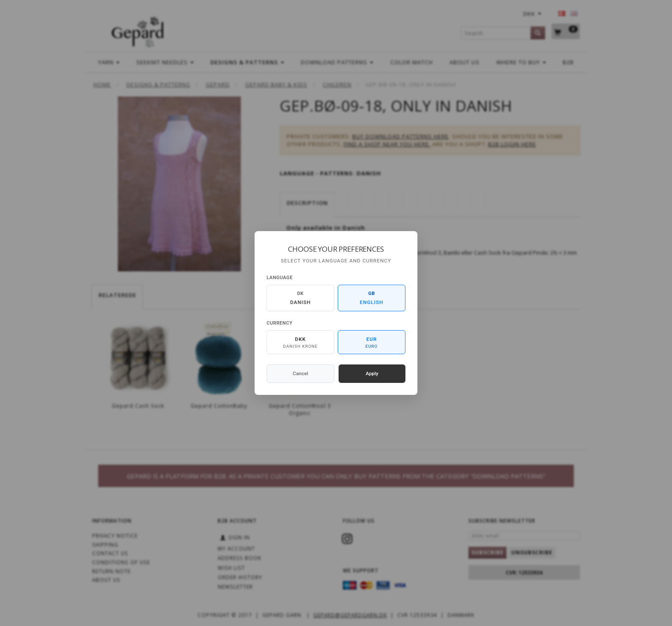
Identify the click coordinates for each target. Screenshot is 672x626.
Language (280, 278)
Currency (279, 323)
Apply (372, 373)
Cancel (300, 373)
